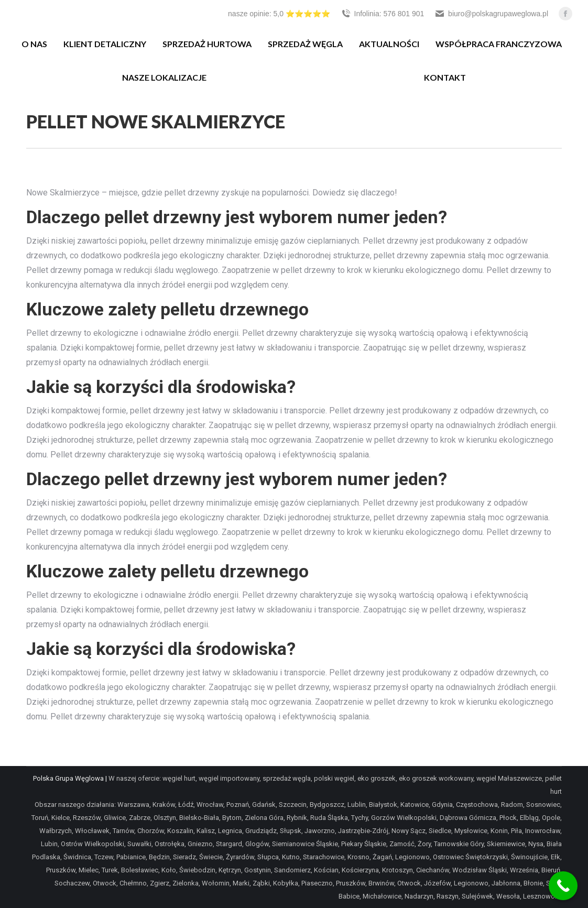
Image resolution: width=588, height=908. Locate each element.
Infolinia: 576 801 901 (383, 14)
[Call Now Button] (563, 886)
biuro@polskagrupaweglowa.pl (491, 14)
